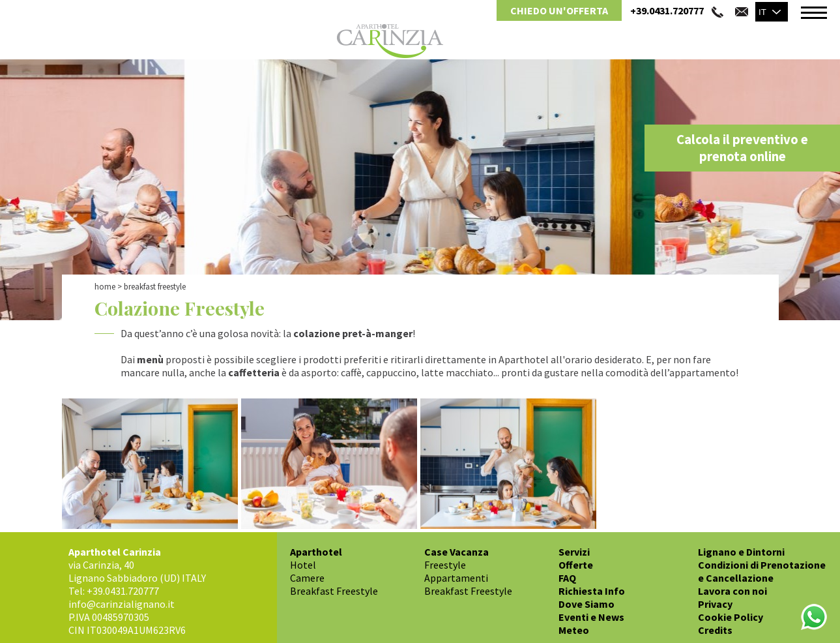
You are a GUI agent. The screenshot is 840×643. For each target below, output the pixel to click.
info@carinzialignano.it (122, 604)
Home (105, 287)
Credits (715, 630)
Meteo (574, 630)
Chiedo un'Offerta (559, 10)
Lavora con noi (732, 591)
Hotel (303, 565)
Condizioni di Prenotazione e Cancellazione (762, 571)
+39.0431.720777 (667, 10)
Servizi (574, 552)
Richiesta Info (592, 591)
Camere (307, 578)
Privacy (715, 604)
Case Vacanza (456, 552)
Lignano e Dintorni (741, 552)
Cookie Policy (731, 617)
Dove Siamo (587, 604)
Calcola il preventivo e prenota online (742, 148)
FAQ (567, 578)
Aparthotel (316, 552)
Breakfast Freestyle (334, 591)
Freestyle (445, 565)
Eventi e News (591, 617)
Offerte (576, 565)
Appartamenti (456, 578)
